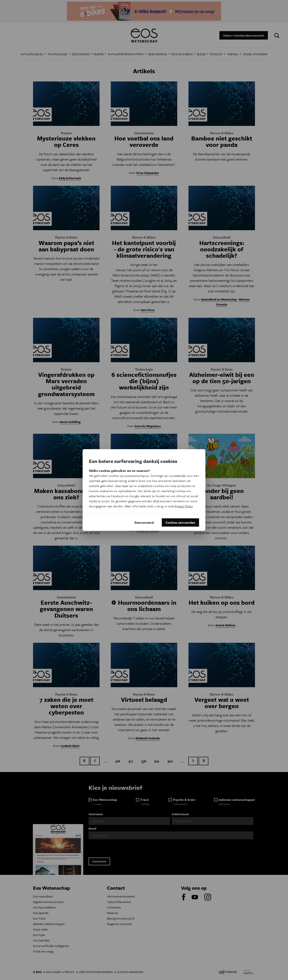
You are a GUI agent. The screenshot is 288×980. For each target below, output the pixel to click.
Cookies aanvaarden (180, 522)
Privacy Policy (184, 506)
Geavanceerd (144, 522)
